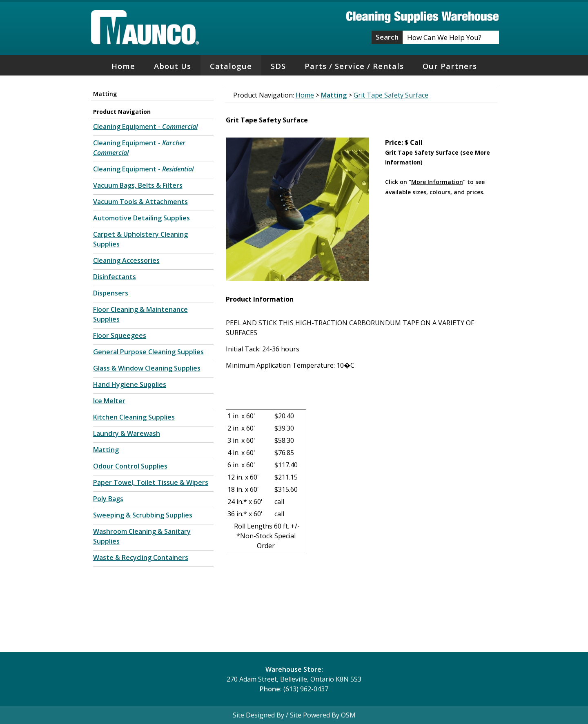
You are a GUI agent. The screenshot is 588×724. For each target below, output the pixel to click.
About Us (173, 66)
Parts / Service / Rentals (354, 66)
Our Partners (450, 66)
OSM (348, 715)
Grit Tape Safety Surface (391, 95)
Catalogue (231, 66)
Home (123, 66)
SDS (278, 66)
